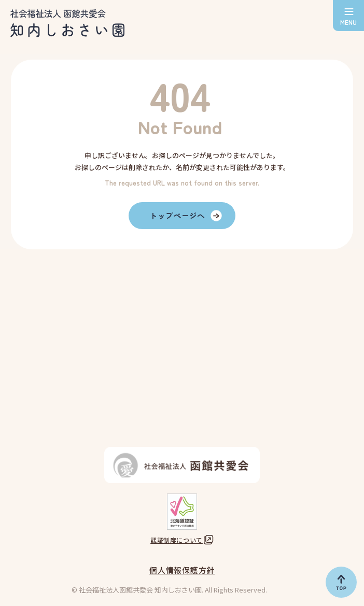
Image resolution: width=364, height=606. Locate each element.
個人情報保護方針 (182, 570)
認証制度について (177, 540)
